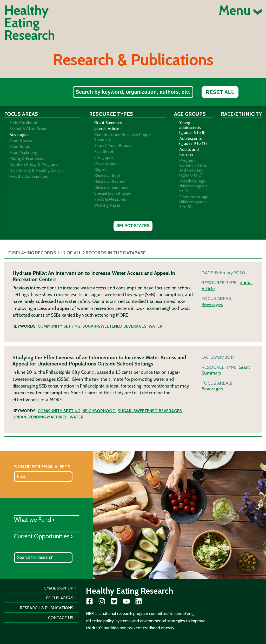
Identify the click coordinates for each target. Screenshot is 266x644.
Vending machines (48, 417)
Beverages (212, 304)
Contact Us (61, 618)
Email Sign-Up (59, 588)
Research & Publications (46, 608)
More (122, 315)
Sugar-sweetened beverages (114, 326)
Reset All (220, 92)
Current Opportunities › (43, 536)
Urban (19, 417)
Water (155, 326)
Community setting (59, 326)
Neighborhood (99, 411)
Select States (133, 226)
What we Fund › (34, 520)
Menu (240, 10)
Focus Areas (60, 598)
